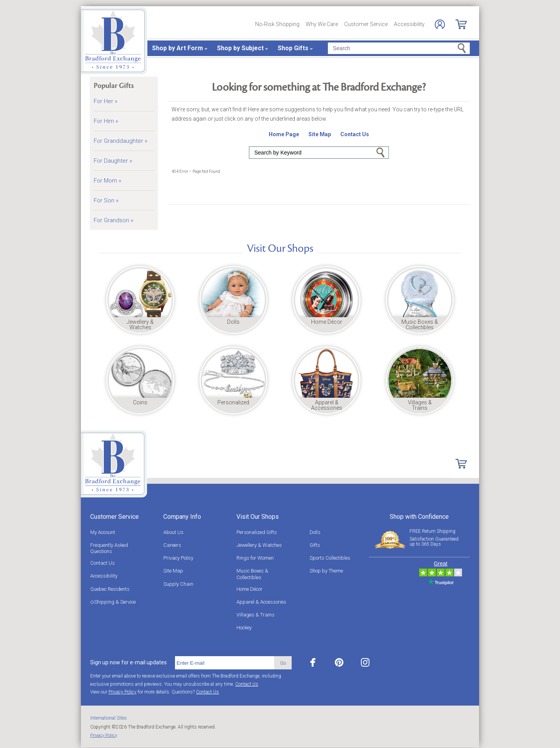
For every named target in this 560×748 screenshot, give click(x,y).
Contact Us (102, 563)
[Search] (399, 48)
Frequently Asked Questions (109, 548)
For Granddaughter (121, 141)
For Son (106, 200)
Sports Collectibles (330, 558)
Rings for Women (255, 558)
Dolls (315, 532)
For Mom (108, 181)
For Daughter (113, 161)
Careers (172, 545)
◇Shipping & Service (113, 602)
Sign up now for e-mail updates (129, 662)
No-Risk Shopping (277, 24)
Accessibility (409, 24)
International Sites (108, 718)
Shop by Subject (240, 48)
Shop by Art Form (178, 48)
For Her (106, 101)
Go (381, 153)
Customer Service (366, 24)
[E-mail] (225, 663)
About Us (173, 532)
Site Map (173, 571)
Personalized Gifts (257, 532)
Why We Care (322, 24)
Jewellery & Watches (259, 545)
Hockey (244, 628)
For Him (106, 121)
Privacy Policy (178, 558)
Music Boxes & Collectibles (252, 574)
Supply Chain (178, 584)
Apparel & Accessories (261, 602)
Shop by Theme (326, 571)
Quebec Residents (110, 589)
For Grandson (114, 220)
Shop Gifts (293, 48)
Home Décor (249, 589)
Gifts (315, 545)
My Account (103, 532)
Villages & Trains (255, 615)
